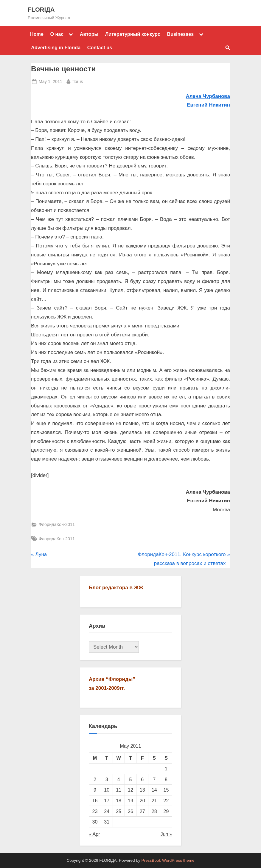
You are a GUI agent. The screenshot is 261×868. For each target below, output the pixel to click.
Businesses (180, 34)
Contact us (100, 47)
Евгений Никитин (208, 105)
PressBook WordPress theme (168, 860)
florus (78, 81)
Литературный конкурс (133, 34)
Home (37, 34)
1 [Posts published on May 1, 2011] (166, 769)
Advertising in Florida (56, 47)
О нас (57, 34)
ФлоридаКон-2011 (57, 524)
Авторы (89, 34)
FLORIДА (41, 10)
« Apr (94, 834)
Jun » (167, 834)
